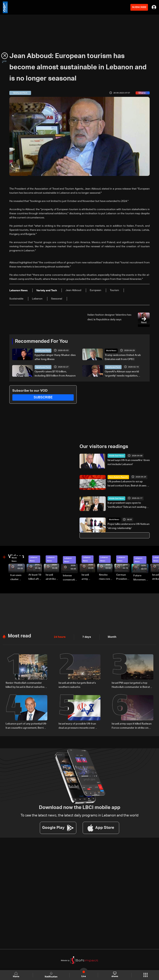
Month (111, 636)
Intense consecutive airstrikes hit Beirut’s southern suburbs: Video (70, 578)
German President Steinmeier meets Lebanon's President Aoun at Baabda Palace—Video (123, 577)
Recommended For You (41, 341)
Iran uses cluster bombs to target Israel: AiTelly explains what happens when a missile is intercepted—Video (17, 577)
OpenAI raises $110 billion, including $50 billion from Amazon (55, 373)
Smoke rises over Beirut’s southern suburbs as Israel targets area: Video (106, 577)
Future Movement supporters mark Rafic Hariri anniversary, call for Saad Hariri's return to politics (141, 578)
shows (115, 975)
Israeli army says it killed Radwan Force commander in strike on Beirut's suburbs (132, 725)
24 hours (59, 636)
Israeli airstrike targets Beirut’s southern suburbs (77, 684)
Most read (19, 635)
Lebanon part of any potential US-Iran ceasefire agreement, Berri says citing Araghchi (26, 725)
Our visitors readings (104, 446)
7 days (86, 636)
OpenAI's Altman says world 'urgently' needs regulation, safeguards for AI (122, 374)
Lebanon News (34, 559)
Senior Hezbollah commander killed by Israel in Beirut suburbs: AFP (25, 684)
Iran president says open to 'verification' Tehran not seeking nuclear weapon (127, 505)
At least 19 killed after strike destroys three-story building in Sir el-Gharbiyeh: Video (35, 577)
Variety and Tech (43, 350)
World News (111, 350)
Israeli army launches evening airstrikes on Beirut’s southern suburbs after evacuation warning (88, 577)
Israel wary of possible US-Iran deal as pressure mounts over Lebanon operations (77, 725)
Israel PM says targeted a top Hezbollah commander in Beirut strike (131, 684)
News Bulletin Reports (118, 477)
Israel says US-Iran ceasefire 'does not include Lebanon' (129, 462)
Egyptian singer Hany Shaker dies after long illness (55, 357)
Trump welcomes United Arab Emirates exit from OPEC (123, 357)
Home (16, 975)
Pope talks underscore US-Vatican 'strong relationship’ (129, 526)
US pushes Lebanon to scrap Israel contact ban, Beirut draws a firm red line (128, 484)
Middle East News (116, 456)
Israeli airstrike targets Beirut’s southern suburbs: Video (51, 577)
